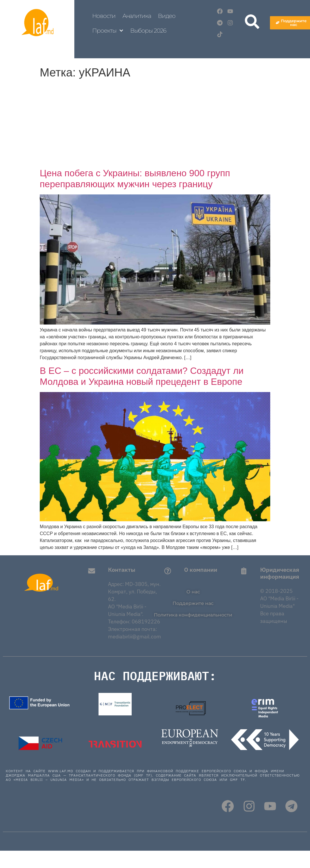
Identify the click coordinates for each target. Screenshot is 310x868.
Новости (104, 16)
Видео (167, 16)
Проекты (108, 31)
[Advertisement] (155, 124)
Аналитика (137, 16)
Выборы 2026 (148, 31)
